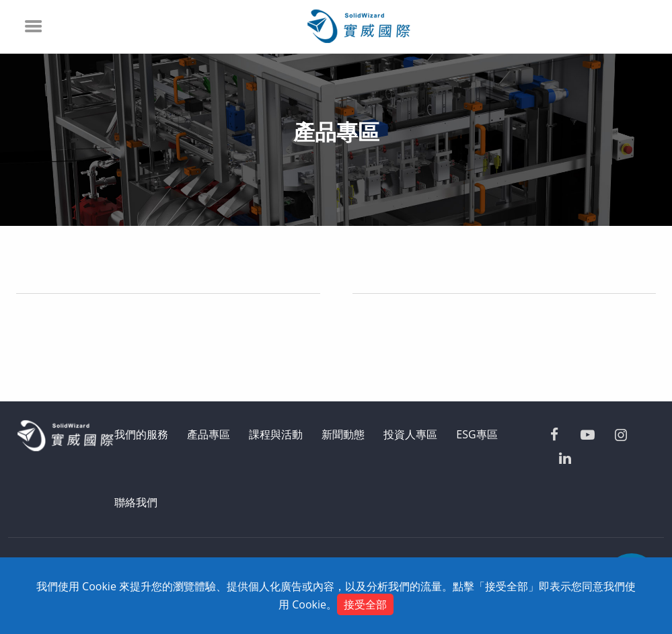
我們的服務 (141, 434)
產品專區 (209, 434)
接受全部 (365, 604)
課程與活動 (276, 434)
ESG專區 (477, 434)
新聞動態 (343, 434)
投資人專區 (410, 434)
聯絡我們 (136, 502)
